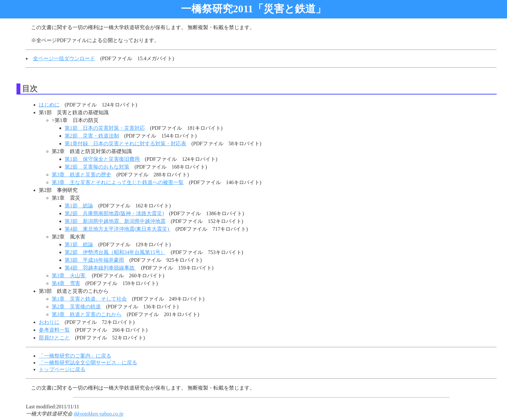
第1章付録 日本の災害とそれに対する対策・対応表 (125, 144)
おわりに (49, 322)
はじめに (49, 105)
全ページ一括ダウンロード (64, 58)
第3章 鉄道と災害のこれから (87, 314)
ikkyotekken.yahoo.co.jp (98, 414)
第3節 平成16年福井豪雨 (94, 260)
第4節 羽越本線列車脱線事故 (100, 268)
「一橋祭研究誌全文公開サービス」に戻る (88, 363)
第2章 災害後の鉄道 (76, 307)
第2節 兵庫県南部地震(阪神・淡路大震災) (114, 213)
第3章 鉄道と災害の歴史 (81, 175)
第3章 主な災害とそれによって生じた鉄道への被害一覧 (118, 182)
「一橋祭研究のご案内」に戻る (75, 356)
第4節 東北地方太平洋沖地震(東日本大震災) (118, 229)
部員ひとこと (54, 338)
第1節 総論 (79, 206)
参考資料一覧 (54, 330)
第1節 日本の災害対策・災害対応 (105, 128)
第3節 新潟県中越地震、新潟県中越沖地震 (115, 221)
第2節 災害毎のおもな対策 (97, 167)
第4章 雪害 (66, 283)
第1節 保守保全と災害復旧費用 (102, 159)
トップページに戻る (62, 369)
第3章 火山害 (69, 276)
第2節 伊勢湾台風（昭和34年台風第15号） (115, 252)
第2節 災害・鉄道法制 (92, 136)
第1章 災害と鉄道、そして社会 (89, 299)
